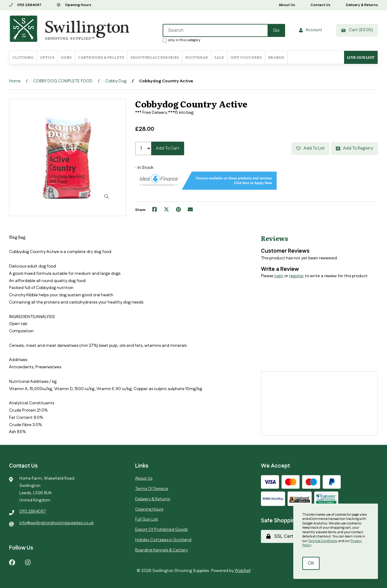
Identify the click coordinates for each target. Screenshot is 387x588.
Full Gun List (147, 519)
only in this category (182, 40)
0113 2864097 (25, 5)
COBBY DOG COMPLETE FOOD (63, 81)
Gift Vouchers (246, 57)
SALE (219, 57)
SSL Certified (284, 536)
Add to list (311, 148)
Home (15, 81)
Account (311, 30)
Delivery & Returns (362, 5)
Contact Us (320, 5)
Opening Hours (74, 5)
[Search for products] (216, 30)
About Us (287, 5)
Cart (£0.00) (357, 30)
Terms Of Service (152, 489)
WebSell (243, 571)
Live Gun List (361, 57)
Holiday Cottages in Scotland (163, 540)
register (296, 276)
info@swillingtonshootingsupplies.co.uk (57, 523)
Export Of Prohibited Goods (161, 530)
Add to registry (354, 148)
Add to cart (168, 148)
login (279, 276)
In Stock (144, 168)
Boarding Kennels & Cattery (161, 550)
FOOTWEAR (197, 57)
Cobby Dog (116, 81)
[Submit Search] (276, 30)
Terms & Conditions (322, 541)
